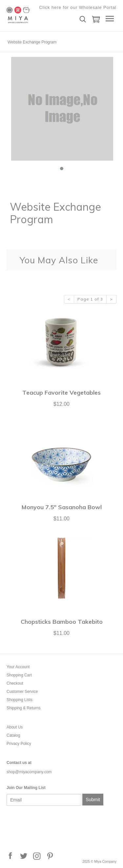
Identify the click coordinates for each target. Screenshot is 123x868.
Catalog (13, 735)
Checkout (15, 683)
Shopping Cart (19, 675)
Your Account (18, 667)
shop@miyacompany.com (29, 772)
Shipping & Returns (23, 708)
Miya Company (39, 15)
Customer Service (22, 692)
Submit (93, 800)
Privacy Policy (19, 744)
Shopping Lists (20, 700)
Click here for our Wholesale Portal (78, 7)
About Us (15, 727)
